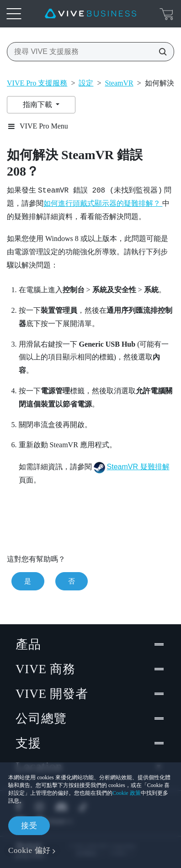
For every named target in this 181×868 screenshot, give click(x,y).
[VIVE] (90, 14)
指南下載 (38, 104)
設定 (86, 83)
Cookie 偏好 (29, 850)
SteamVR (119, 83)
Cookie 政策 (127, 793)
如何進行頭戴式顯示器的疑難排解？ (103, 203)
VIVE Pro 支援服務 (37, 83)
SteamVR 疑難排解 (138, 467)
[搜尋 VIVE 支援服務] (160, 52)
